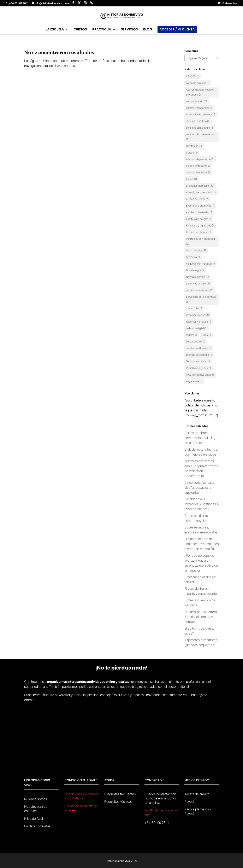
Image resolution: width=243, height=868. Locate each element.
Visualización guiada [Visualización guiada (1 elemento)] (198, 368)
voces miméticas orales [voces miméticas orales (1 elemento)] (200, 375)
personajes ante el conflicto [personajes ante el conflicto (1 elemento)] (201, 299)
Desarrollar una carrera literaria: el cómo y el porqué (201, 617)
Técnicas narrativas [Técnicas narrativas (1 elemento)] (198, 361)
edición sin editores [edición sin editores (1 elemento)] (198, 172)
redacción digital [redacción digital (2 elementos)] (197, 328)
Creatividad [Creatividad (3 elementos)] (194, 146)
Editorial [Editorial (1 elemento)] (192, 179)
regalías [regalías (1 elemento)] (192, 335)
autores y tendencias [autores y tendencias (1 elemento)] (199, 108)
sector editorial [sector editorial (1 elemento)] (196, 342)
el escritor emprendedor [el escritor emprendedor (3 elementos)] (201, 192)
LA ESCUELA (55, 30)
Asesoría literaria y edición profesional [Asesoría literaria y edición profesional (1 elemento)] (200, 92)
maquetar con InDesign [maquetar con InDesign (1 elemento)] (200, 264)
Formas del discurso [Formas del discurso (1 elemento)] (199, 232)
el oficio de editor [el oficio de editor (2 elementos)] (197, 199)
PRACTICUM (102, 30)
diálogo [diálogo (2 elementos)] (192, 153)
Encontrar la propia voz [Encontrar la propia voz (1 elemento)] (200, 206)
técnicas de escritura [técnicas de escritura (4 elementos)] (199, 355)
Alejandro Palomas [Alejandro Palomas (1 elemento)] (198, 83)
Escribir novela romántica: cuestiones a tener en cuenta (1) (201, 504)
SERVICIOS (129, 30)
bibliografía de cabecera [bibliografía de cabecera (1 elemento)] (201, 114)
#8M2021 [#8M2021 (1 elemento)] (193, 76)
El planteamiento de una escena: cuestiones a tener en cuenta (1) (202, 544)
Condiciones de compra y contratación (81, 796)
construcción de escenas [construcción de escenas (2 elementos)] (200, 137)
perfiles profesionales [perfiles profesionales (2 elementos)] (200, 290)
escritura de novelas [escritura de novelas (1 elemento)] (199, 219)
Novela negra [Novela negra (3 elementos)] (195, 270)
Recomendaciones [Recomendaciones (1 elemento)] (198, 315)
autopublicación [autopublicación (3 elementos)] (197, 101)
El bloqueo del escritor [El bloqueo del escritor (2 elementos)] (200, 186)
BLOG (148, 30)
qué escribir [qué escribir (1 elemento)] (194, 308)
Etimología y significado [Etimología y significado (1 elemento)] (200, 225)
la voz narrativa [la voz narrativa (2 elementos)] (196, 250)
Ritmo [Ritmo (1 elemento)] (206, 335)
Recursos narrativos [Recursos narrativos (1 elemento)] (198, 322)
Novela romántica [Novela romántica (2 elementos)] (197, 277)
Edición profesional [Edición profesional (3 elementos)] (198, 166)
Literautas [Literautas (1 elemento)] (193, 257)
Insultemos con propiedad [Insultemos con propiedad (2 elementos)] (200, 241)
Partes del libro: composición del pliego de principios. (201, 438)
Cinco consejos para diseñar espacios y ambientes (199, 487)
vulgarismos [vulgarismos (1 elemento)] (194, 381)
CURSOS (80, 30)
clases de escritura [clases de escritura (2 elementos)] (198, 121)
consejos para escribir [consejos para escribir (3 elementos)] (200, 128)
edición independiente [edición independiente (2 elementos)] (200, 159)
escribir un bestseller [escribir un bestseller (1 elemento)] (199, 212)
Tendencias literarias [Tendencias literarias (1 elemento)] (199, 348)
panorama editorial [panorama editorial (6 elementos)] (198, 283)
